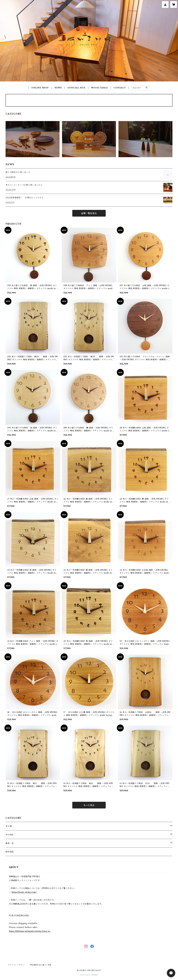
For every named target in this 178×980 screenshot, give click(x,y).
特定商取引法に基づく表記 (41, 965)
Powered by (89, 975)
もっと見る (89, 805)
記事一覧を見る (89, 213)
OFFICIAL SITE (76, 88)
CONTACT (120, 88)
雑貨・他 (10, 843)
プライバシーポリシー (17, 965)
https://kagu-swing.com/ (24, 892)
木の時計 (10, 835)
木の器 (9, 826)
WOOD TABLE (99, 88)
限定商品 (10, 852)
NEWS (58, 88)
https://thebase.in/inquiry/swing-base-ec (30, 931)
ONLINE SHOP (40, 88)
